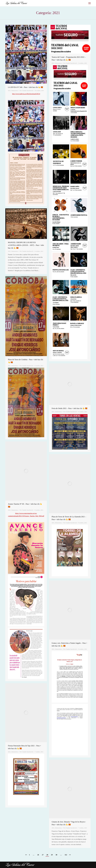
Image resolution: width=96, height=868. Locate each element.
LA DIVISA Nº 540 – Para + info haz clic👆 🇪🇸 (25, 87)
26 (38, 855)
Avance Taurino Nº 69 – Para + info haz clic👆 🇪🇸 (25, 505)
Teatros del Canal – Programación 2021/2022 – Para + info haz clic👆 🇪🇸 (69, 58)
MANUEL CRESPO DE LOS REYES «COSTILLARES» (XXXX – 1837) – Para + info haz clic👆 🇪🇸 (26, 245)
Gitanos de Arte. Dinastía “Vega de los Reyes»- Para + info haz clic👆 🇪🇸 (69, 823)
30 (56, 855)
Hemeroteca (15, 91)
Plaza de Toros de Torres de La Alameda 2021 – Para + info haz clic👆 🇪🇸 (69, 518)
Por (26, 91)
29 (52, 855)
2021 (9, 91)
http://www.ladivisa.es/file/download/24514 (26, 94)
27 (43, 855)
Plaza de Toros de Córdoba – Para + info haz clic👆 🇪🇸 (26, 361)
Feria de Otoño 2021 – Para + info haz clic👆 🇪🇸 (69, 408)
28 (47, 855)
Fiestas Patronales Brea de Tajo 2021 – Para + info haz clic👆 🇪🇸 (25, 747)
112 (66, 855)
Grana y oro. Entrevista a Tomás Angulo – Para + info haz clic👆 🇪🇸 (69, 644)
